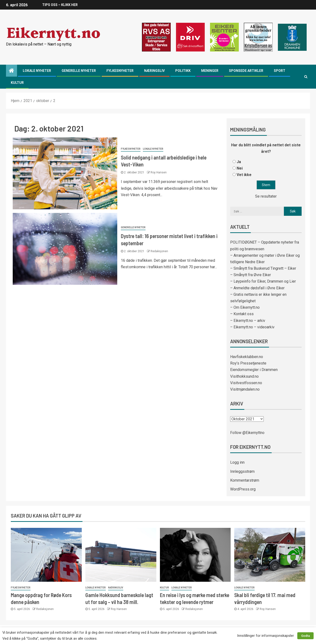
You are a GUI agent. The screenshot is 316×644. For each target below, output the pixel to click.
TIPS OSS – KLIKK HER (60, 5)
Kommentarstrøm (245, 480)
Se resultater (266, 196)
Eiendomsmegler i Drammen (254, 370)
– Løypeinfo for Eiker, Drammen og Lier (263, 281)
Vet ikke (244, 175)
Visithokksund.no (244, 376)
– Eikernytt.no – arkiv (248, 321)
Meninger (210, 71)
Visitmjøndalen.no (245, 389)
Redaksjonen (159, 251)
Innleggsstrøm (242, 471)
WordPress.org (243, 489)
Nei (240, 168)
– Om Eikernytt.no (245, 307)
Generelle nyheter (79, 71)
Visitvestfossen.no (246, 383)
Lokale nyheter (37, 71)
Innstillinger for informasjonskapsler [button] (266, 636)
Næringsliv (154, 71)
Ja (239, 162)
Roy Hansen (159, 172)
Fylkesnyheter (120, 71)
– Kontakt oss (242, 314)
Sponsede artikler (246, 71)
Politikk (183, 71)
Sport (280, 71)
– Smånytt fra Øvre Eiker (251, 275)
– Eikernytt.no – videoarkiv (252, 327)
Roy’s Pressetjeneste (248, 363)
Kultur (17, 83)
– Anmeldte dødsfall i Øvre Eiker (257, 288)
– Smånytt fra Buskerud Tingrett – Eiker (263, 268)
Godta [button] (305, 636)
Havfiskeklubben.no (247, 357)
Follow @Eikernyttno (247, 433)
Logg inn (237, 462)
